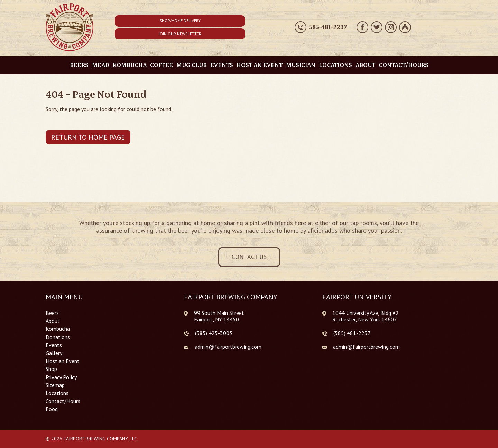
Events (222, 65)
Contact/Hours (404, 65)
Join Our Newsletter (180, 34)
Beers (79, 65)
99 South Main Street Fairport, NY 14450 (219, 316)
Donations (58, 337)
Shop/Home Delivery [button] (180, 21)
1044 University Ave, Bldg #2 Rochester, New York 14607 (366, 316)
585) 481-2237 (353, 333)
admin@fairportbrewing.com (228, 347)
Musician (301, 65)
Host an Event (260, 65)
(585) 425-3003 (214, 333)
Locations (335, 65)
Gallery (54, 353)
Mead (101, 65)
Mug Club (192, 65)
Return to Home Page (88, 137)
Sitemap (55, 385)
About (365, 65)
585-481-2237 (328, 27)
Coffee (162, 65)
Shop (51, 369)
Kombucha (130, 65)
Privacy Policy (61, 377)
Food (52, 409)
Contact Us (249, 257)
